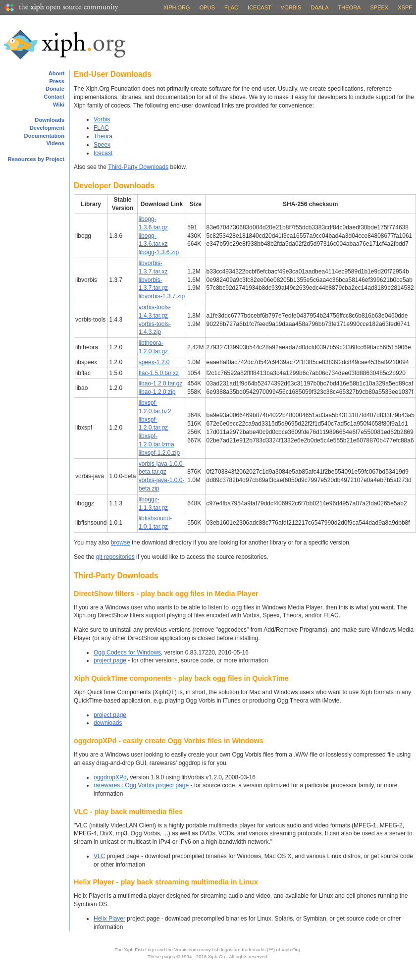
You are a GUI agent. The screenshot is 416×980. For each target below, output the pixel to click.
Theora (350, 7)
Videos (55, 143)
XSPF (405, 7)
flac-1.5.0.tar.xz (159, 373)
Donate (55, 89)
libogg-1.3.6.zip (159, 252)
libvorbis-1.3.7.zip (162, 296)
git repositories (115, 557)
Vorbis (291, 7)
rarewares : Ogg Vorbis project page (141, 785)
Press (57, 81)
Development (47, 128)
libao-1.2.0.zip (157, 392)
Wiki (59, 105)
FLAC (231, 7)
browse (121, 543)
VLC (99, 856)
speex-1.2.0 (154, 362)
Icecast (260, 7)
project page (110, 660)
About (56, 73)
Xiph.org (177, 7)
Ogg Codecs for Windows (127, 653)
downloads (108, 723)
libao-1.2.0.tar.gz (161, 383)
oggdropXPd (110, 777)
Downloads (50, 120)
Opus (207, 7)
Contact (54, 97)
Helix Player (109, 919)
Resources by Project (36, 159)
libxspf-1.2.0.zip (159, 453)
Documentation (44, 136)
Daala (319, 7)
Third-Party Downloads (138, 167)
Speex (380, 7)
